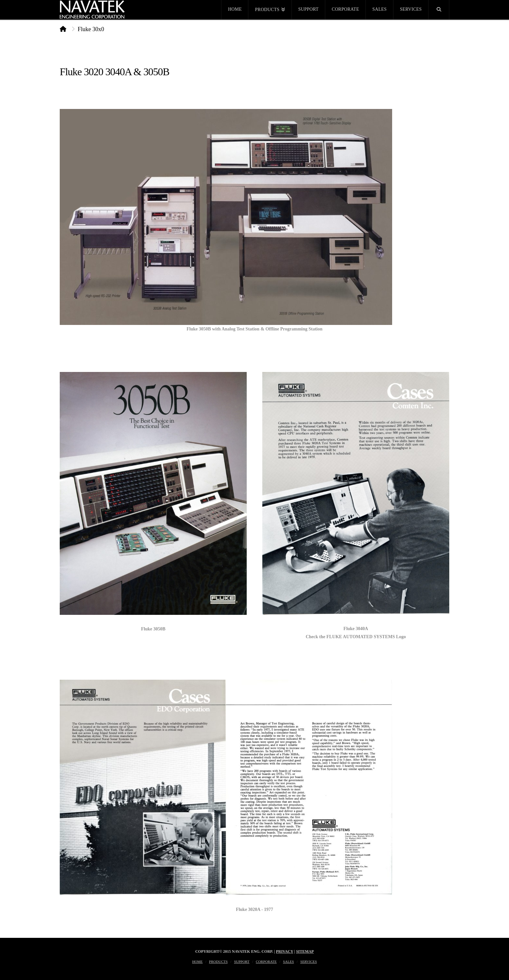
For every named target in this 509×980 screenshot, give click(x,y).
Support (242, 962)
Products (218, 962)
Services (309, 962)
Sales (289, 962)
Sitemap (305, 951)
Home (197, 962)
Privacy (285, 951)
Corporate (266, 962)
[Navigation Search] (439, 10)
